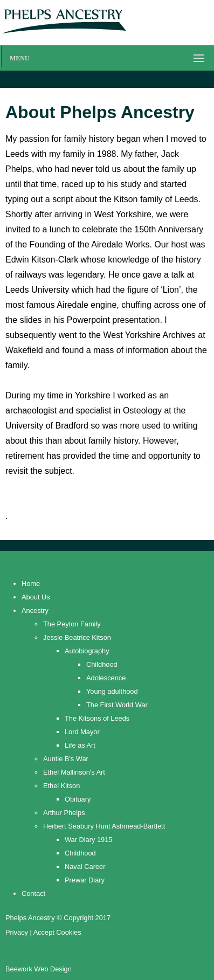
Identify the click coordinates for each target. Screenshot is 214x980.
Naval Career (85, 867)
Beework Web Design (39, 969)
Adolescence (106, 678)
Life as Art (80, 745)
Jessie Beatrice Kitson (77, 637)
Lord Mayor (82, 732)
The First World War (117, 705)
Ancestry (35, 610)
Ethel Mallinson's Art (74, 772)
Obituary (78, 799)
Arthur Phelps (64, 813)
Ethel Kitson (61, 786)
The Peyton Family (72, 624)
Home (31, 584)
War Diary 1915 (88, 840)
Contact (33, 893)
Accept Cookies (57, 932)
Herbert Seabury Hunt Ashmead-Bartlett (104, 826)
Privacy (17, 932)
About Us (36, 597)
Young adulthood (112, 691)
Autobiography (87, 651)
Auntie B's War (66, 759)
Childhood (102, 664)
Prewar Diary (85, 880)
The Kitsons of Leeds (97, 718)
